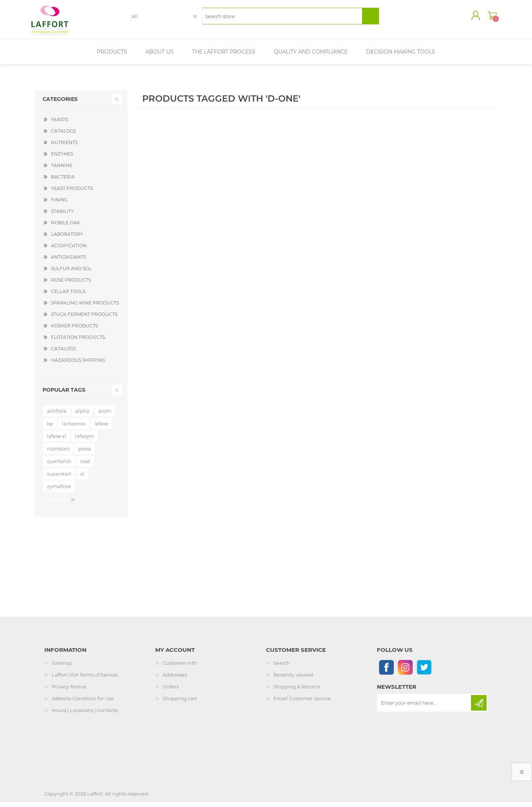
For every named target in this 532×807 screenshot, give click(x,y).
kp (50, 429)
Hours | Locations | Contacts (85, 715)
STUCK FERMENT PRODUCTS (84, 319)
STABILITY (62, 216)
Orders (171, 692)
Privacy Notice (69, 692)
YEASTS (59, 125)
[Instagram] (405, 672)
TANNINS (62, 171)
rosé (85, 466)
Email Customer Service (302, 704)
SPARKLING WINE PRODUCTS (85, 308)
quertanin (59, 466)
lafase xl (57, 441)
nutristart (58, 454)
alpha (82, 416)
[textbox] (282, 19)
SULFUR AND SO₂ (71, 274)
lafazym (85, 441)
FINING (59, 205)
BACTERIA (63, 182)
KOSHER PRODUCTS (74, 331)
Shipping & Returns (297, 692)
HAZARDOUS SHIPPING (78, 365)
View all (55, 504)
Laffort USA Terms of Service (85, 680)
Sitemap (62, 668)
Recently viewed (293, 680)
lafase (101, 429)
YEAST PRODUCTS (72, 193)
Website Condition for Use (83, 704)
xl (82, 479)
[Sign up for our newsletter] (424, 708)
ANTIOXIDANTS (69, 262)
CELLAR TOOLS (68, 297)
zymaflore (59, 491)
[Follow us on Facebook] (386, 672)
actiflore (57, 416)
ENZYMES (62, 159)
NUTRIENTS (64, 148)
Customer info (180, 668)
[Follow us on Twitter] (424, 672)
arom (105, 416)
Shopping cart (489, 18)
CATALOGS (63, 136)
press (85, 454)
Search (282, 668)
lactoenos (74, 429)
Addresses (175, 680)
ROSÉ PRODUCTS (71, 285)
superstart (59, 479)
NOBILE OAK (66, 228)
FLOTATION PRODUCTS (78, 342)
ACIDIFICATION (69, 251)
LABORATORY (67, 239)
